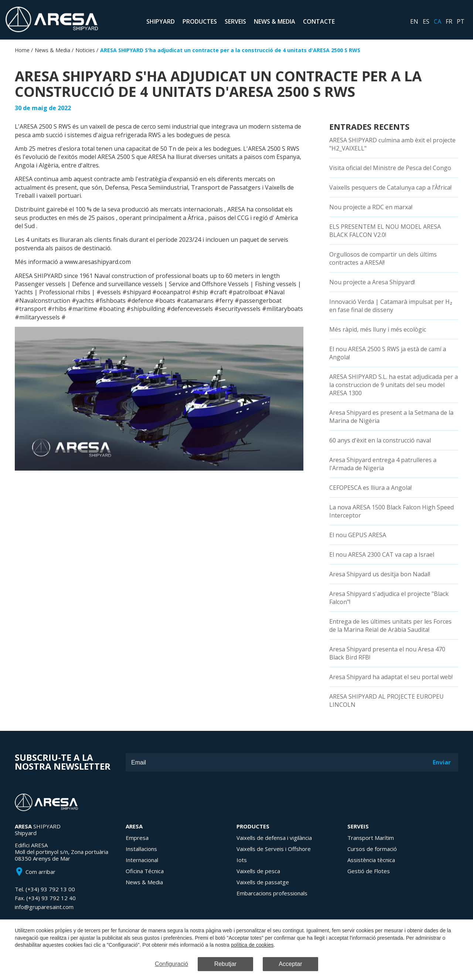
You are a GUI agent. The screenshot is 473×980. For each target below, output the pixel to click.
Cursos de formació (372, 849)
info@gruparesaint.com (44, 907)
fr (449, 21)
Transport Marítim (371, 838)
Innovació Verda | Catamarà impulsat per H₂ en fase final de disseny (391, 306)
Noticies (85, 50)
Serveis (235, 21)
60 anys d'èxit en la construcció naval (380, 440)
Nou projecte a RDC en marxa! (371, 207)
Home (22, 50)
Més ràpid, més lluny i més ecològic (378, 329)
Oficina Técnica (145, 871)
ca (438, 21)
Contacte (319, 21)
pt (461, 21)
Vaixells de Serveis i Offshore (274, 849)
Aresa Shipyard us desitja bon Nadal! (380, 574)
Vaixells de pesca (258, 871)
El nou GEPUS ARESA (358, 535)
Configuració (171, 964)
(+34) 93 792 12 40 (51, 898)
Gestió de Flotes (369, 871)
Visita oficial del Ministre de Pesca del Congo (390, 168)
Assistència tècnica (371, 860)
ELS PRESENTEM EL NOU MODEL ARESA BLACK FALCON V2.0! (385, 231)
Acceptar (290, 964)
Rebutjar (225, 964)
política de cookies (252, 945)
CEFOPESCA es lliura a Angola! (370, 488)
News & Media (275, 21)
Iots (242, 860)
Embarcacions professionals (272, 893)
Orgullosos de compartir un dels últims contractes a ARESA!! (383, 258)
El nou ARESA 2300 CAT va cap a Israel (382, 555)
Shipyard (161, 21)
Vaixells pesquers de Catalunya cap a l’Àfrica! (390, 187)
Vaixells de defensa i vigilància (274, 838)
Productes (200, 21)
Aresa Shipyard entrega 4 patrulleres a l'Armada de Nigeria (383, 464)
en (414, 21)
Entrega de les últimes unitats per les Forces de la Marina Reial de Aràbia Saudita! (390, 625)
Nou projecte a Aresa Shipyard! (372, 282)
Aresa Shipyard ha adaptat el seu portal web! (391, 677)
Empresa (137, 838)
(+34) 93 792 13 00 (50, 889)
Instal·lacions (141, 849)
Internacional (142, 860)
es (426, 21)
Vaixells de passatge (263, 882)
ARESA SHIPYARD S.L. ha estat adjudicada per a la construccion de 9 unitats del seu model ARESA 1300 (394, 385)
